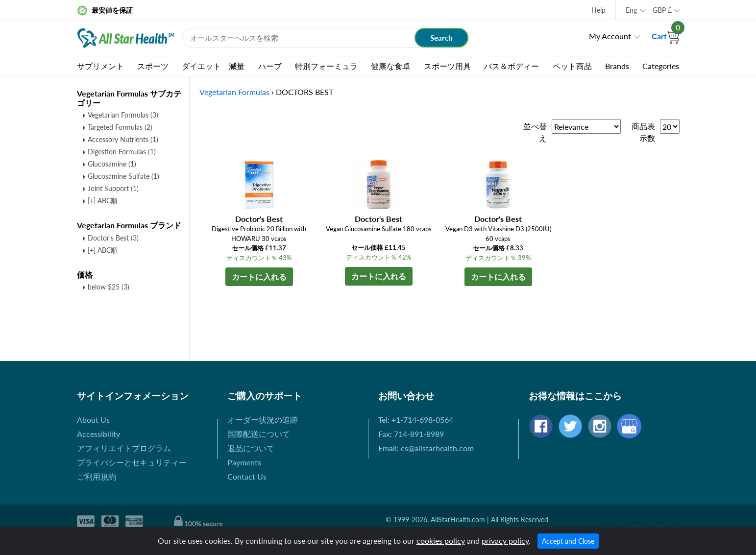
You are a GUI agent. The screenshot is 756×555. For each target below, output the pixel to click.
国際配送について (259, 434)
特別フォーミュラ (326, 66)
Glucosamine (112, 164)
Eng (631, 10)
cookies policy (441, 541)
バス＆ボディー (512, 66)
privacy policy (505, 541)
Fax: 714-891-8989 (411, 434)
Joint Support (113, 188)
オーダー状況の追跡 (263, 420)
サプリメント (100, 66)
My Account (610, 36)
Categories (661, 66)
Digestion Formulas (122, 152)
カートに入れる (259, 277)
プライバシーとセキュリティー (132, 462)
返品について (251, 448)
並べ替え (535, 132)
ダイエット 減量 (213, 66)
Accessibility (98, 434)
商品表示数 (643, 132)
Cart (666, 36)
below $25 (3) (109, 287)
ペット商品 (572, 66)
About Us (93, 420)
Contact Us (247, 476)
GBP (662, 10)
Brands (617, 66)
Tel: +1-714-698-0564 (416, 420)
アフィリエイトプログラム (124, 448)
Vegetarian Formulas (123, 115)
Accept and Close (568, 541)
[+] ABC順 (103, 201)
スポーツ (153, 66)
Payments (244, 462)
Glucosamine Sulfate (123, 176)
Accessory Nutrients (123, 139)
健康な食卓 (390, 66)
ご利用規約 (97, 476)
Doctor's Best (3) (113, 238)
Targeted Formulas (120, 127)
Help (598, 10)
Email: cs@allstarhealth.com (426, 448)
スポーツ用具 (447, 66)
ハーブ (270, 66)
